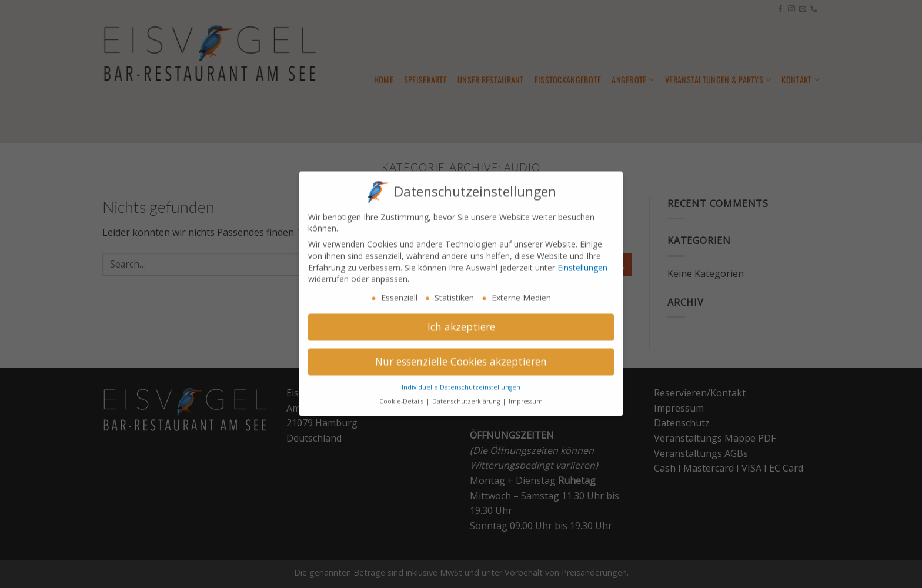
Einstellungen (582, 260)
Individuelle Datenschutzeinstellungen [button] (461, 379)
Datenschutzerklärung (467, 393)
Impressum (526, 393)
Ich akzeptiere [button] (461, 319)
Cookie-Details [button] (402, 393)
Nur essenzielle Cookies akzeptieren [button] (461, 353)
